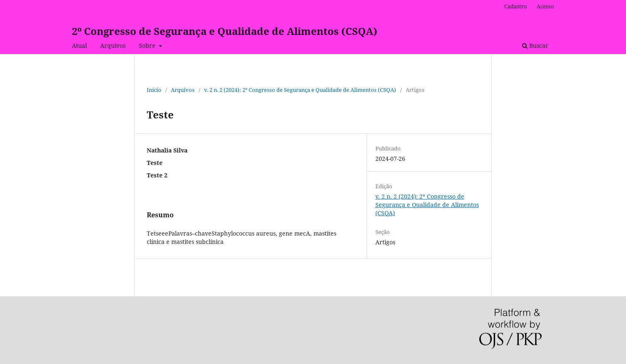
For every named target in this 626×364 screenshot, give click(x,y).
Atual (79, 45)
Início (154, 90)
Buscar (535, 45)
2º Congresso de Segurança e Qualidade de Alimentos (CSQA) (225, 31)
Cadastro (516, 6)
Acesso (545, 6)
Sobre (148, 45)
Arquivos (113, 45)
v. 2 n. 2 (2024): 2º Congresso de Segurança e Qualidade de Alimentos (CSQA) (300, 90)
